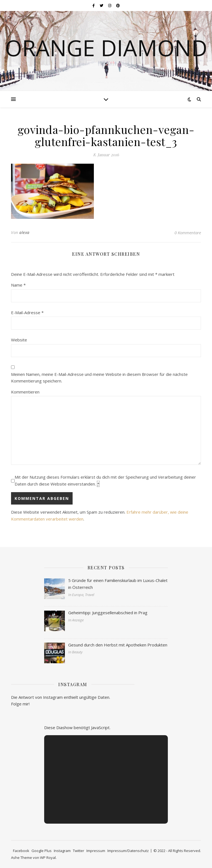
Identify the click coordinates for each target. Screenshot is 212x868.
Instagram (62, 851)
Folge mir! (20, 704)
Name (18, 285)
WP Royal (48, 858)
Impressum (96, 851)
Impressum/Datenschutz (128, 851)
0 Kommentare (188, 233)
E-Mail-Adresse (27, 312)
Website (19, 340)
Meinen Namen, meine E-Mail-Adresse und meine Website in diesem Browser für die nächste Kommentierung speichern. (99, 378)
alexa (24, 232)
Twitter (79, 851)
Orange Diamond (106, 48)
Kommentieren (25, 392)
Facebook (21, 851)
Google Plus (42, 851)
